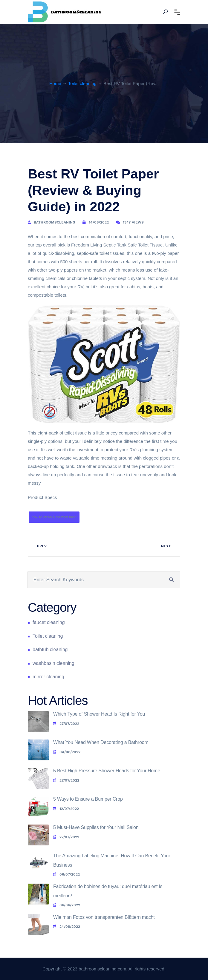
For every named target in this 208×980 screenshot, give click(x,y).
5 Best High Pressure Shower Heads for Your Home (107, 771)
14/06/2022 (99, 222)
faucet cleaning (49, 622)
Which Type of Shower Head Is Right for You (99, 714)
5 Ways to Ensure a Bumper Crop (88, 799)
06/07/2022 (66, 874)
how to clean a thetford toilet (54, 517)
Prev (42, 546)
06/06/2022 (67, 905)
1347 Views (133, 222)
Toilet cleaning (82, 83)
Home (55, 83)
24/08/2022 (67, 927)
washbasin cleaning (53, 663)
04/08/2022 (67, 752)
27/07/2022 (66, 724)
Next (166, 546)
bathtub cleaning (50, 650)
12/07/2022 (66, 809)
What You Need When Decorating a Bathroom (101, 742)
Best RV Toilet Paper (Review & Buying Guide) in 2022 (93, 190)
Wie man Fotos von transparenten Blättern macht (104, 917)
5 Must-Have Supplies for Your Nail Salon (96, 827)
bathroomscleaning (55, 222)
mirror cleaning (48, 677)
